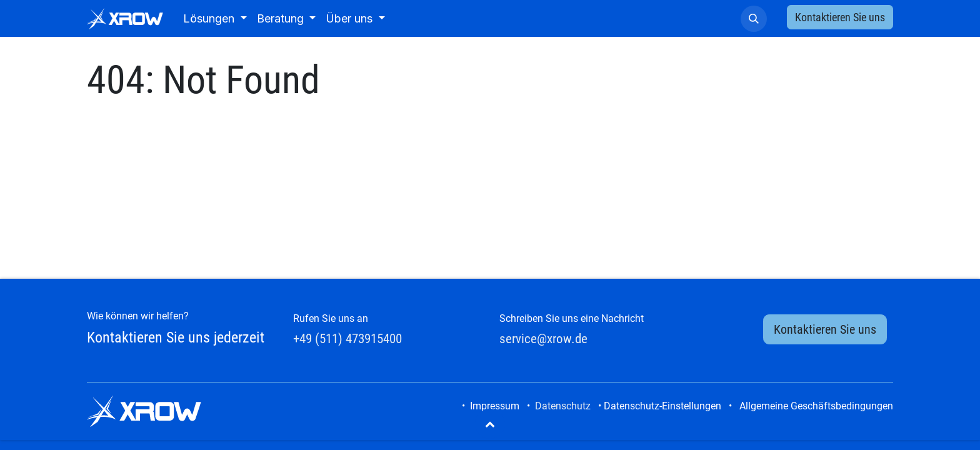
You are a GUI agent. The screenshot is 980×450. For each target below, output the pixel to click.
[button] (754, 19)
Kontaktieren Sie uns (840, 17)
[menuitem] (215, 18)
